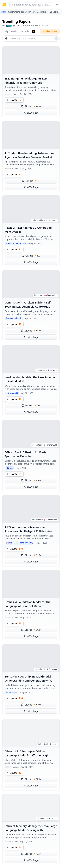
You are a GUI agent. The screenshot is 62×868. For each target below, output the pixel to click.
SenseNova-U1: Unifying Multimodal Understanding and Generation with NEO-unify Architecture (28, 679)
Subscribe (55, 12)
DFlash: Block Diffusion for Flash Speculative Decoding (25, 454)
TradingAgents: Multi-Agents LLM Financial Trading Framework (26, 81)
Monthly (25, 31)
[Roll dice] (56, 38)
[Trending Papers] (33, 31)
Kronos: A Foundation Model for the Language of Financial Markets (28, 604)
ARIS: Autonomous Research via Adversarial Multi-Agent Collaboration (29, 529)
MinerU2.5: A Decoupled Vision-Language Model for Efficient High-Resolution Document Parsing (27, 754)
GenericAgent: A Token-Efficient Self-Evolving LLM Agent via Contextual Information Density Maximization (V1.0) (31, 305)
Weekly (15, 31)
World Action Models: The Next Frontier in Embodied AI (30, 379)
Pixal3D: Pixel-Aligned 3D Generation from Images (28, 230)
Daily (6, 31)
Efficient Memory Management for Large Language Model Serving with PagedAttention (31, 828)
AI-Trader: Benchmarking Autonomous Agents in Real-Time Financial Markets (29, 155)
